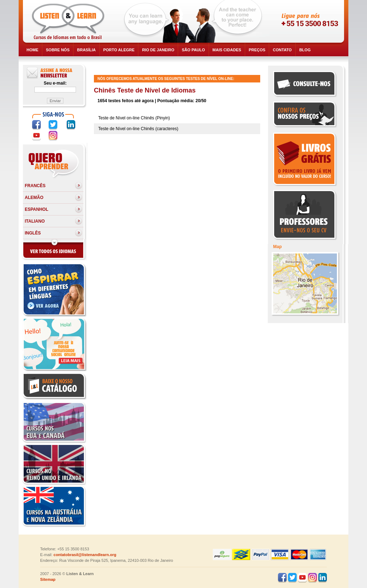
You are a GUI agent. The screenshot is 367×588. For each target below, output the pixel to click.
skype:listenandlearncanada (304, 34)
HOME (32, 50)
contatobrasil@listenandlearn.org (85, 555)
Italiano (35, 221)
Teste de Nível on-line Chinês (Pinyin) (134, 118)
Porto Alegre (119, 50)
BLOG (305, 50)
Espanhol (37, 209)
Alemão (34, 198)
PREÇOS (257, 50)
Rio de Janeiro (158, 50)
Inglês (33, 233)
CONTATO (282, 50)
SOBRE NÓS (58, 50)
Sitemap (48, 579)
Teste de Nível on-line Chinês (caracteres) (138, 129)
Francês (35, 186)
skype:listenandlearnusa (304, 22)
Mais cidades (227, 50)
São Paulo (193, 50)
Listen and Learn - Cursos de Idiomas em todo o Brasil (70, 22)
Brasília (86, 50)
